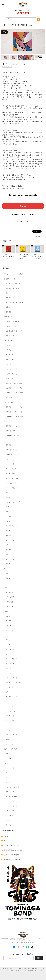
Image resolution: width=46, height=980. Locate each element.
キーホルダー (10, 782)
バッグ (6, 459)
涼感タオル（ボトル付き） (14, 683)
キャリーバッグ (11, 497)
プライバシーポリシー (12, 845)
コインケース (10, 607)
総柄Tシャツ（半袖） (13, 398)
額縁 (7, 293)
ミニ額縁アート (11, 298)
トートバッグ (10, 464)
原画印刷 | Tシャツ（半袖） (15, 383)
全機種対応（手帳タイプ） (14, 331)
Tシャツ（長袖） (9, 402)
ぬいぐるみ (9, 816)
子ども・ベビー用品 (10, 749)
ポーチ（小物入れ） (12, 488)
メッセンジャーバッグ (13, 502)
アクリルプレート (11, 797)
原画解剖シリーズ (11, 312)
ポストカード (10, 768)
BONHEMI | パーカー (13, 454)
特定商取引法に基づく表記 (13, 850)
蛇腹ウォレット (11, 592)
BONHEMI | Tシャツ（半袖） (15, 393)
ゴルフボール (10, 801)
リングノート (10, 716)
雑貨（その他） (9, 763)
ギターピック (10, 792)
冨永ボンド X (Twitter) (12, 859)
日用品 (6, 611)
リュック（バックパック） (14, 478)
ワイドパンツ (10, 540)
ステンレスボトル (11, 659)
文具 (5, 702)
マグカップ (9, 616)
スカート (8, 550)
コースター (9, 621)
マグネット (9, 778)
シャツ (8, 545)
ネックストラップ (11, 697)
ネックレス (9, 355)
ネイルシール (10, 360)
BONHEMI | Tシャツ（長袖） (15, 416)
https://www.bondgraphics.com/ (13, 188)
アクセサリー (8, 341)
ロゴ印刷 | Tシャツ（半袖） (15, 388)
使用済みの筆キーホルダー (14, 303)
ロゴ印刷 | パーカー (12, 450)
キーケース (9, 630)
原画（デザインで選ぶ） (14, 283)
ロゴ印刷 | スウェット (13, 431)
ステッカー (9, 773)
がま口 (8, 493)
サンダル (8, 578)
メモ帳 (8, 740)
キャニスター (10, 668)
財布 (5, 588)
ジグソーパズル (11, 811)
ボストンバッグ (11, 483)
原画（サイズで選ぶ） (13, 288)
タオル (8, 640)
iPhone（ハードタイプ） (14, 326)
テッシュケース (11, 664)
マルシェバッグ (11, 469)
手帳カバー (9, 730)
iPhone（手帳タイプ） (13, 322)
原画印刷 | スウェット (13, 426)
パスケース (9, 635)
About (6, 836)
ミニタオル (9, 645)
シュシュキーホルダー (13, 369)
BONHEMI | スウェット (13, 436)
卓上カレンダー (11, 744)
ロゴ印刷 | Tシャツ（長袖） (15, 412)
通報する (39, 237)
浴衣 (7, 554)
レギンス (8, 535)
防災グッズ (9, 820)
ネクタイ (8, 521)
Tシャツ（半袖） (9, 379)
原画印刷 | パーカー (12, 445)
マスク (8, 564)
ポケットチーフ (11, 516)
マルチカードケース (12, 649)
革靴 (7, 573)
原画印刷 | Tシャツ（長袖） (15, 407)
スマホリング (10, 336)
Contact (7, 841)
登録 (39, 958)
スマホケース (8, 317)
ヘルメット (9, 687)
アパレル (7, 507)
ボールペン (9, 706)
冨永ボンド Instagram (12, 855)
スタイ (8, 754)
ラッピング (9, 825)
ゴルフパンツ (10, 559)
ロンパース (9, 759)
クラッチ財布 (10, 597)
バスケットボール (11, 806)
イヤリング (9, 350)
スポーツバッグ (11, 474)
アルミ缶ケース (11, 725)
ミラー (8, 692)
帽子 (7, 512)
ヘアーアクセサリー (12, 364)
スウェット (7, 421)
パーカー (7, 440)
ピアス (8, 345)
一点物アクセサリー (12, 374)
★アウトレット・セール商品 (13, 274)
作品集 (8, 307)
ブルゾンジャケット (12, 526)
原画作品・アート (10, 279)
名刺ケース (9, 626)
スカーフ (8, 531)
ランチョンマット (11, 678)
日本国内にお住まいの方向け (23, 215)
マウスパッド (10, 721)
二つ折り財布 (10, 602)
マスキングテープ (11, 735)
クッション (9, 673)
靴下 (7, 583)
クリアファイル (11, 711)
